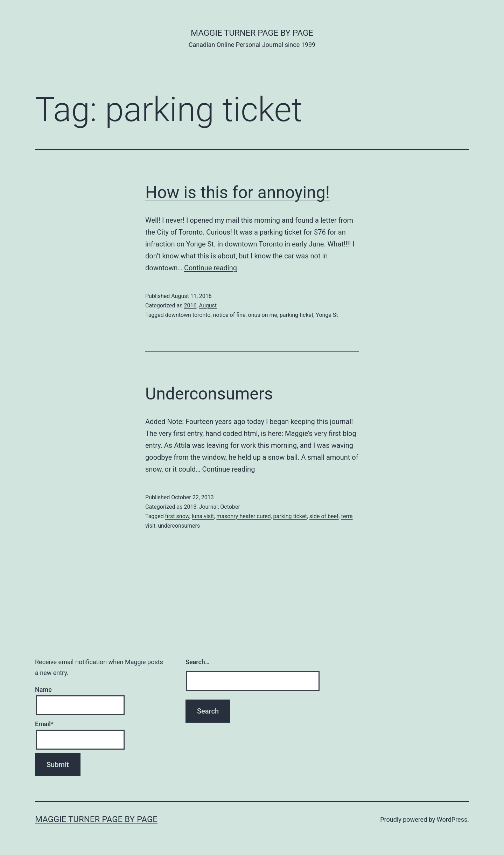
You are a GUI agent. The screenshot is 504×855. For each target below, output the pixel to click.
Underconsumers (209, 394)
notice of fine (229, 315)
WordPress (452, 819)
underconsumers (179, 526)
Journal (209, 507)
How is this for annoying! (237, 192)
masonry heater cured (243, 516)
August (208, 305)
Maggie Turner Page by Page (252, 33)
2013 (190, 507)
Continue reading (211, 268)
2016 (190, 305)
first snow (177, 516)
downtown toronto (188, 315)
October (230, 507)
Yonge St (327, 315)
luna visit (203, 516)
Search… (198, 662)
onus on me (263, 315)
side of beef (324, 516)
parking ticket (296, 315)
